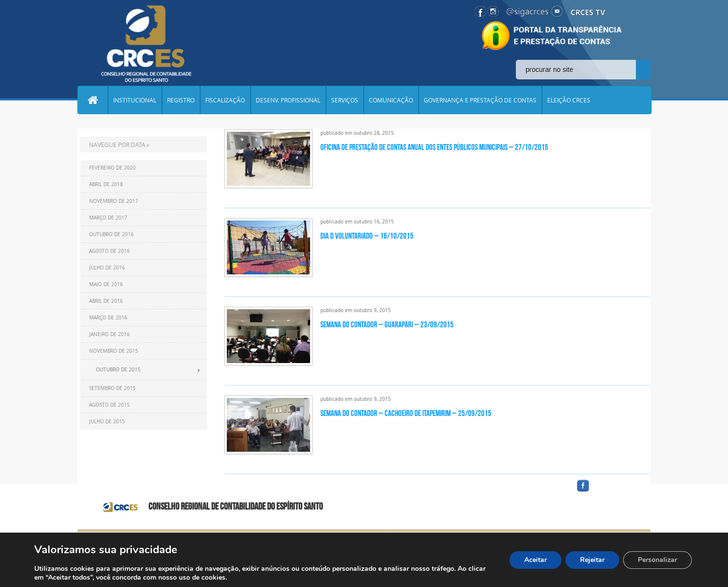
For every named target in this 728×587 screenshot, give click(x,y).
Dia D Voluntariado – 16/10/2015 (367, 236)
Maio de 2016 (106, 284)
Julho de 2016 (107, 268)
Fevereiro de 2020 (112, 168)
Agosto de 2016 (109, 251)
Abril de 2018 (106, 184)
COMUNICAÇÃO (391, 100)
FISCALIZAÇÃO (225, 100)
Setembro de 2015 (112, 388)
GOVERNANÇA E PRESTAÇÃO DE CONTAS (480, 100)
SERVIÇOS (345, 100)
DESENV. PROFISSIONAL (288, 100)
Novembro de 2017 (114, 201)
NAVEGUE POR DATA (117, 145)
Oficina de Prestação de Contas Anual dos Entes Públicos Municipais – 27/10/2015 (434, 147)
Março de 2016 (108, 318)
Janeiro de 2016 (109, 334)
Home (93, 100)
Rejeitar (592, 560)
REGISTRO (181, 100)
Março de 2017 (108, 218)
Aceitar (535, 560)
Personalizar (657, 560)
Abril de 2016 (106, 301)
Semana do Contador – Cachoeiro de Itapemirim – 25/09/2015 (406, 413)
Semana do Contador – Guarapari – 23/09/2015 (387, 324)
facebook (607, 492)
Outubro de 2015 (118, 370)
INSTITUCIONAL (135, 100)
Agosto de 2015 (109, 405)
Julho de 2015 (107, 422)
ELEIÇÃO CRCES (569, 100)
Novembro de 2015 (114, 351)
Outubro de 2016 (111, 234)
